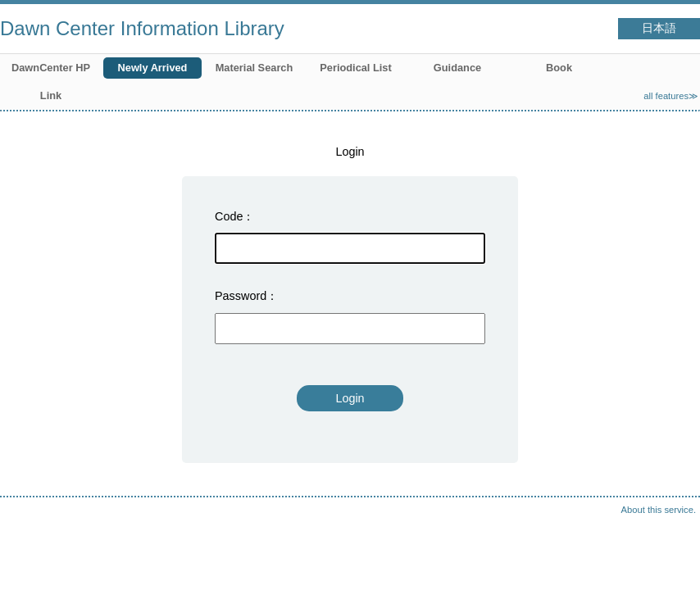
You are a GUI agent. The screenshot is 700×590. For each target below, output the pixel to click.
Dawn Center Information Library (142, 28)
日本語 (659, 28)
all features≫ (671, 96)
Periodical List (355, 68)
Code (229, 216)
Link (51, 95)
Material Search (255, 68)
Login (350, 398)
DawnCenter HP (51, 68)
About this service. (659, 510)
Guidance (457, 68)
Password (241, 296)
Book (559, 68)
